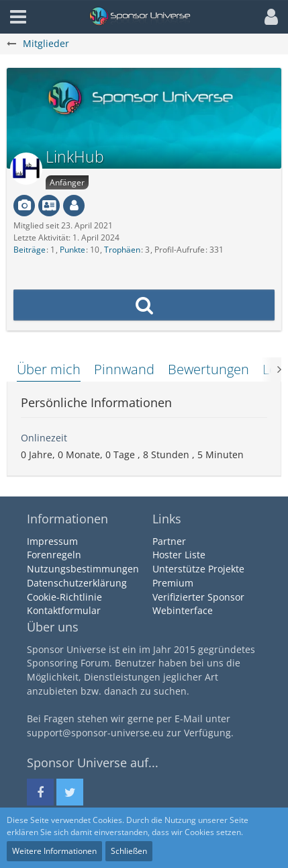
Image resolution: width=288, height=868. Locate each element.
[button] (268, 17)
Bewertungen (208, 369)
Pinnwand (124, 369)
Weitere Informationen (54, 851)
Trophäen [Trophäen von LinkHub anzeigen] (122, 250)
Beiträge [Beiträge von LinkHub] (30, 250)
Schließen (129, 851)
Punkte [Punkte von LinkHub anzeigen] (73, 250)
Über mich (49, 369)
